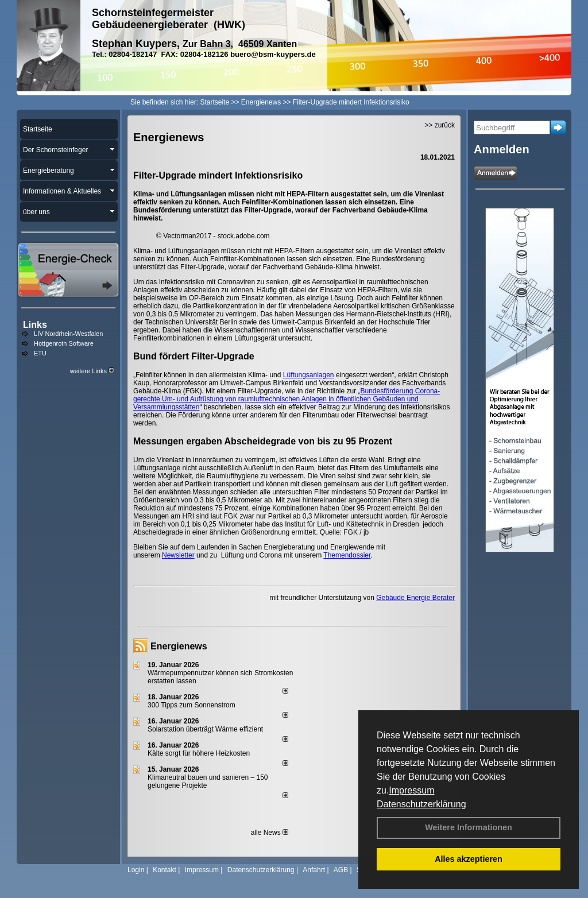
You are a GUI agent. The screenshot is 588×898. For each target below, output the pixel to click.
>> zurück (440, 125)
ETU (40, 353)
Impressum (411, 790)
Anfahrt (314, 870)
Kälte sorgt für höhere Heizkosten (200, 753)
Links (35, 325)
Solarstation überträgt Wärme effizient (205, 729)
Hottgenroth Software (64, 343)
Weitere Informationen (469, 827)
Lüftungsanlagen (309, 375)
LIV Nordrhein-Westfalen (68, 334)
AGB (341, 870)
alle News (270, 833)
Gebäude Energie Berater (415, 598)
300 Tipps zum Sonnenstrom (192, 705)
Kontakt (165, 870)
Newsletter (178, 555)
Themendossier (347, 555)
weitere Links (92, 371)
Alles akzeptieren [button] (469, 859)
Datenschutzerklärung (421, 804)
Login (136, 870)
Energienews (179, 646)
